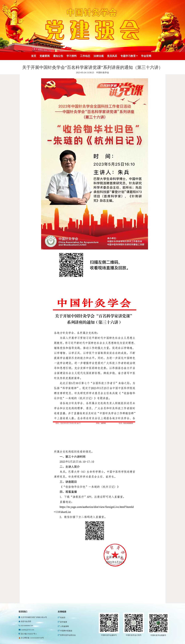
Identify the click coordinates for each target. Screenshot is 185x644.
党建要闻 (45, 56)
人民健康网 (63, 626)
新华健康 (62, 622)
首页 (34, 56)
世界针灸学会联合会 (67, 635)
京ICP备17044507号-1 (28, 634)
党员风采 (112, 56)
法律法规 (99, 56)
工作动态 (85, 56)
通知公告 (58, 56)
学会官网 (146, 56)
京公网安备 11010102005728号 (31, 638)
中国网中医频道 (65, 631)
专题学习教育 (129, 56)
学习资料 (72, 56)
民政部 (62, 618)
